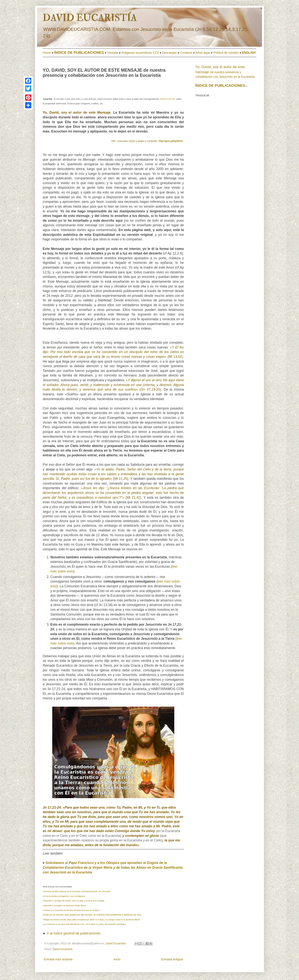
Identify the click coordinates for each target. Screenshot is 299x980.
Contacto (186, 53)
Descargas (170, 53)
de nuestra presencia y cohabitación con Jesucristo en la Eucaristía (225, 72)
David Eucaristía (62, 949)
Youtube (113, 53)
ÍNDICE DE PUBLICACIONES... (222, 85)
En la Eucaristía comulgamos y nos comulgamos (64, 896)
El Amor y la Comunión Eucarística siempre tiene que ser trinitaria (72, 910)
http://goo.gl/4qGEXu (171, 141)
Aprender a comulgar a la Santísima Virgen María (65, 906)
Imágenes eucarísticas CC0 (140, 53)
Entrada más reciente (58, 959)
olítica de (227, 53)
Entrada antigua (172, 959)
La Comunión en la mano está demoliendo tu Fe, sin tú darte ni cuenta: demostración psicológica (85, 924)
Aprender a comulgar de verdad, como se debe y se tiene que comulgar (74, 901)
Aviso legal (203, 53)
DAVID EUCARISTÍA (90, 18)
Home (47, 53)
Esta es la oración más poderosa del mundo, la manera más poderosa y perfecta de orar (92, 915)
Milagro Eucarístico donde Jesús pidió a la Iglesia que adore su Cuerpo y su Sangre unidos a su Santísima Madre (92, 920)
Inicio (117, 959)
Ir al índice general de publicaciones (74, 933)
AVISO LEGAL (168, 99)
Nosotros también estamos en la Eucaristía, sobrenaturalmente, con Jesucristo (77, 891)
